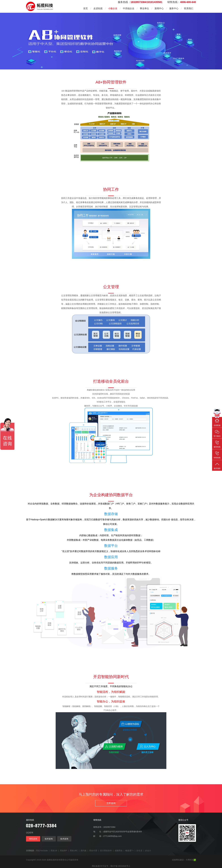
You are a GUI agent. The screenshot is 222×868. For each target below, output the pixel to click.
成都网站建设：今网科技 (184, 860)
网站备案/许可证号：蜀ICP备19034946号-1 (111, 866)
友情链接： (31, 851)
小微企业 (113, 8)
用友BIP (63, 851)
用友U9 (54, 851)
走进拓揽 (98, 8)
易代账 (84, 851)
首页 (86, 8)
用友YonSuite (42, 851)
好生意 (139, 851)
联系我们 (189, 8)
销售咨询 (33, 839)
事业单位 (144, 8)
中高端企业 (129, 8)
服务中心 (174, 8)
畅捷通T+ (129, 851)
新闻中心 (159, 8)
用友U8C (74, 851)
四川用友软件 (106, 851)
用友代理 (93, 851)
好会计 (148, 851)
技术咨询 (49, 839)
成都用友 (119, 851)
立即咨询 (111, 803)
